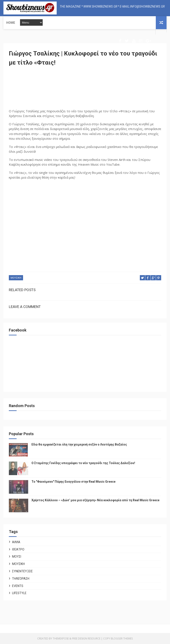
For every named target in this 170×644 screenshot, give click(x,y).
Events (18, 586)
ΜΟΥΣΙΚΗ (16, 278)
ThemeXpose (61, 638)
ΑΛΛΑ (16, 542)
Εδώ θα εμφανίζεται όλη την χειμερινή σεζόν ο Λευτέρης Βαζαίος (79, 444)
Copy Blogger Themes (118, 638)
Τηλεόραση (21, 579)
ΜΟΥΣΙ (17, 557)
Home (11, 23)
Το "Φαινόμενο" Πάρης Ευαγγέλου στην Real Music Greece (73, 482)
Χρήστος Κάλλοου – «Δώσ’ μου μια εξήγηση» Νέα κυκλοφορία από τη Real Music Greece (95, 500)
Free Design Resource (86, 638)
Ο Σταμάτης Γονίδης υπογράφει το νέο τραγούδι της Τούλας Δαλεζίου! (83, 463)
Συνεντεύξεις (22, 571)
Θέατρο (18, 549)
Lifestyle (19, 593)
